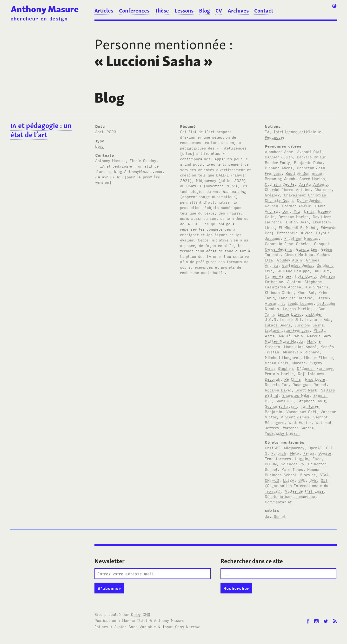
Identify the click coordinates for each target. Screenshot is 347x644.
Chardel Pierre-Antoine (288, 189)
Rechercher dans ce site (252, 561)
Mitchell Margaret (282, 357)
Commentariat (278, 502)
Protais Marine (279, 373)
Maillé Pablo (291, 336)
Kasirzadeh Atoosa (283, 287)
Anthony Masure (45, 9)
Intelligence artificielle (297, 131)
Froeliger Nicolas (301, 238)
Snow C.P (284, 401)
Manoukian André (300, 346)
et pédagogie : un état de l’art (41, 130)
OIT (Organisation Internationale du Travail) (297, 485)
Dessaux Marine (294, 216)
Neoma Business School (292, 472)
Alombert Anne (279, 151)
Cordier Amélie (297, 206)
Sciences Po (292, 464)
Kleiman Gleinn (279, 292)
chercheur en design (39, 18)
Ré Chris (293, 379)
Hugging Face (308, 458)
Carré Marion (312, 178)
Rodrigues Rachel (309, 384)
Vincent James (295, 417)
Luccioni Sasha (309, 325)
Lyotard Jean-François (287, 330)
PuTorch (279, 453)
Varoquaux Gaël (301, 411)
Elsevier (308, 475)
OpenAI (315, 448)
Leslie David (290, 314)
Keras (309, 453)
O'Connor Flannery (315, 368)
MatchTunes (292, 469)
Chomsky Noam (279, 200)
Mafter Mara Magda (284, 341)
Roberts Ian (277, 384)
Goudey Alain (290, 260)
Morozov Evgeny (307, 363)
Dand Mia (291, 211)
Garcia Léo (307, 249)
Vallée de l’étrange (304, 491)
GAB (313, 480)
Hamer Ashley (278, 276)
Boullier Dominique (304, 173)
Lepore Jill (291, 319)
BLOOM (271, 464)
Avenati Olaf (309, 151)
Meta (295, 453)
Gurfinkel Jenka (297, 265)
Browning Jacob (280, 178)
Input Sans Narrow (181, 626)
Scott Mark (306, 390)
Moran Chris (277, 363)
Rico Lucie (315, 379)
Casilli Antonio (313, 184)
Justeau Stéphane (305, 281)
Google (325, 453)
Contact (264, 11)
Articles (104, 11)
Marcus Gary (319, 336)
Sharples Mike (296, 395)
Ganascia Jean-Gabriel (287, 243)
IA (267, 131)
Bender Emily (277, 162)
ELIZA (289, 480)
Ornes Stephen (279, 368)
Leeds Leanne (300, 303)
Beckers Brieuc (311, 157)
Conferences (134, 11)
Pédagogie (275, 137)
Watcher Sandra (299, 428)
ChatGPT (272, 448)
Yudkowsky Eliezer (282, 433)
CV (219, 11)
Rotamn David (278, 390)
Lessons (184, 11)
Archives (238, 11)
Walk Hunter (300, 422)
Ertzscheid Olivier (295, 233)
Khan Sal (306, 292)
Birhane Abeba (279, 168)
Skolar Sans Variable (135, 626)
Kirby (141, 614)
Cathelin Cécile (280, 184)
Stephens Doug (312, 401)
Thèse (162, 11)
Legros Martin (297, 308)
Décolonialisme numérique (290, 496)
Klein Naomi (317, 287)
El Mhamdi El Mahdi (298, 227)
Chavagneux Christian (305, 195)
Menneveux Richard (301, 352)
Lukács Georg (278, 325)
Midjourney (294, 448)
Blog (204, 11)
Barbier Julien (279, 157)
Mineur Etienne (318, 357)
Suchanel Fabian (281, 406)
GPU (302, 480)
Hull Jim (322, 271)
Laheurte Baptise (296, 298)
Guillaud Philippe (293, 271)
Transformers (278, 458)
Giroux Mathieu (299, 254)
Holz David (305, 276)
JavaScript (275, 516)
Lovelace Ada (318, 319)
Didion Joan (297, 222)
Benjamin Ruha (308, 162)
